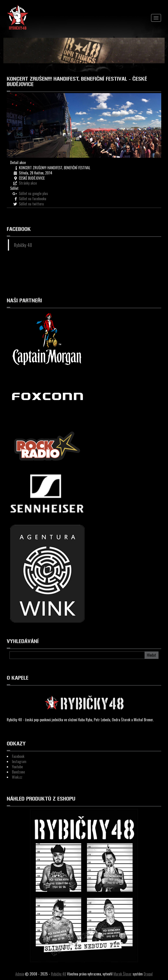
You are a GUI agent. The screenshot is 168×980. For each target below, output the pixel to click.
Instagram (19, 761)
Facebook (18, 756)
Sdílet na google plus (33, 193)
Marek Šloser (123, 974)
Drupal (148, 974)
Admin (20, 974)
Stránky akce (28, 183)
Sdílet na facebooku (33, 199)
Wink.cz (17, 777)
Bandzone (18, 772)
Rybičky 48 (23, 245)
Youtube (17, 767)
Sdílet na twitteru (31, 204)
